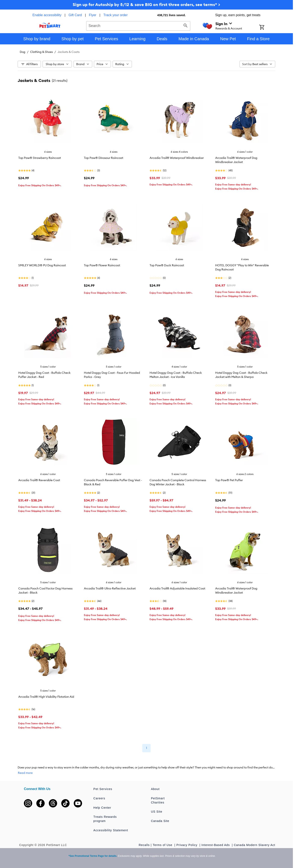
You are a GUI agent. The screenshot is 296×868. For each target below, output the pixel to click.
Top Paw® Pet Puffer (229, 480)
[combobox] (138, 25)
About (155, 789)
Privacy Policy (187, 845)
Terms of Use (163, 845)
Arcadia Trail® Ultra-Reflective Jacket (110, 588)
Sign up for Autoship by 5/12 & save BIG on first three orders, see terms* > (146, 4)
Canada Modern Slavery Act (255, 845)
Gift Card (75, 15)
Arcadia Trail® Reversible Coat (39, 480)
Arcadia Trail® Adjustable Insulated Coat (177, 588)
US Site (157, 812)
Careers (99, 798)
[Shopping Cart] (267, 28)
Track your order (116, 15)
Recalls (144, 845)
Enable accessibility (47, 15)
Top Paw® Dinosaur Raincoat (104, 158)
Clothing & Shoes (41, 52)
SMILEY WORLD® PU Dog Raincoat (42, 265)
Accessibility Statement (111, 830)
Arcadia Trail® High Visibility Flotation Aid (46, 697)
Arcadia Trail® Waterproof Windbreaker (177, 158)
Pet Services (103, 789)
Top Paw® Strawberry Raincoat (40, 158)
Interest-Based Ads (216, 845)
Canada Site (160, 821)
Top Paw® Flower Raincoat (102, 265)
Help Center (102, 808)
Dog (23, 52)
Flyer (93, 15)
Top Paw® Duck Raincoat (167, 265)
